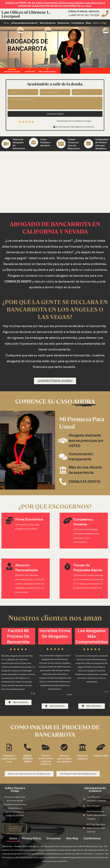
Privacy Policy (32, 838)
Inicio (6, 23)
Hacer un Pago (99, 23)
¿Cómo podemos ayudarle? (24, 23)
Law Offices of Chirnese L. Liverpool (26, 14)
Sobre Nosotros (48, 23)
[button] (74, 127)
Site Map (72, 838)
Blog (88, 23)
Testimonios (63, 23)
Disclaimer (54, 838)
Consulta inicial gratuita (84, 11)
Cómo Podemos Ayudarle (45, 142)
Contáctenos (78, 23)
